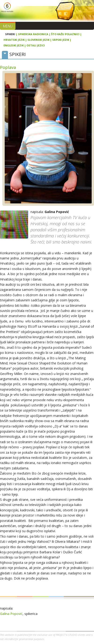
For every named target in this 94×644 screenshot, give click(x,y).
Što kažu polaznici (65, 34)
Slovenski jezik (38, 40)
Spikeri (10, 34)
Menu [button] (8, 26)
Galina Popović (11, 614)
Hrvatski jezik (14, 40)
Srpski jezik (61, 40)
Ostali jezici (36, 45)
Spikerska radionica (33, 34)
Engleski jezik (14, 45)
